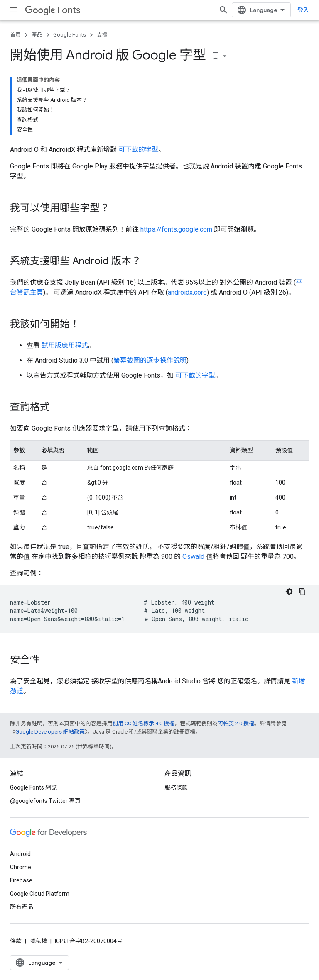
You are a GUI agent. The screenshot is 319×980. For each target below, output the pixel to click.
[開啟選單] (13, 10)
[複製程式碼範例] (302, 592)
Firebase (21, 880)
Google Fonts (70, 35)
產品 (37, 35)
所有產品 (22, 907)
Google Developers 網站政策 (50, 732)
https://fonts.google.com (176, 229)
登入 (303, 10)
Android (20, 854)
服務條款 (176, 787)
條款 (16, 941)
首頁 (15, 35)
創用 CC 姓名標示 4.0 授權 (144, 723)
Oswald (193, 557)
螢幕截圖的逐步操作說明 (150, 360)
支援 (102, 35)
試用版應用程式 (65, 345)
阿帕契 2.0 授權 (236, 723)
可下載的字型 (138, 150)
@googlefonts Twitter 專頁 (45, 801)
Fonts (53, 10)
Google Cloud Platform (40, 894)
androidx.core (187, 292)
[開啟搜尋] (223, 10)
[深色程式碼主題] (289, 592)
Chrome (21, 867)
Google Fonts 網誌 (33, 787)
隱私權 (38, 941)
